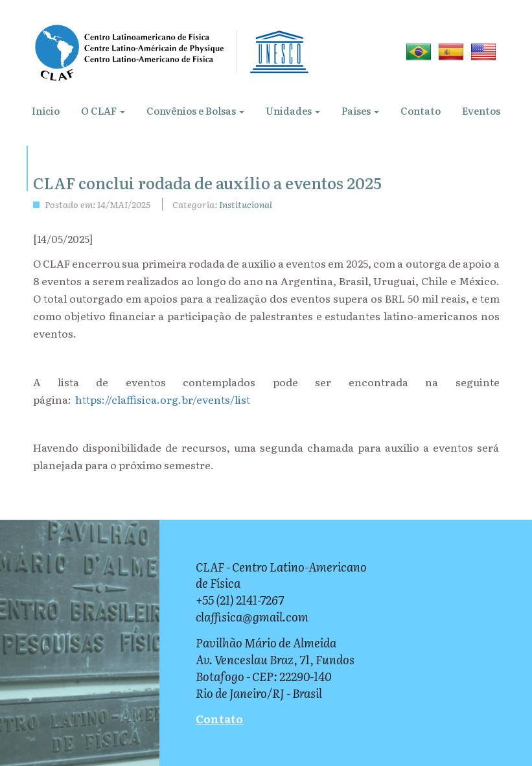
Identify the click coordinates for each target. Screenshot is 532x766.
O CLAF (103, 110)
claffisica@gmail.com (252, 617)
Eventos (481, 110)
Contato (421, 110)
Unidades (293, 110)
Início (46, 110)
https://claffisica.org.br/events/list (163, 399)
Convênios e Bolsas (195, 110)
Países (360, 110)
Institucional (246, 204)
